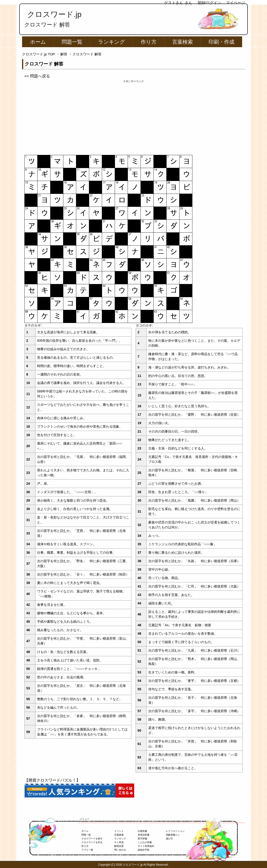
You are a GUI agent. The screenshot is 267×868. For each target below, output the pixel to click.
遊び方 (169, 839)
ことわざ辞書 (145, 842)
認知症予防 (144, 850)
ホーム (38, 42)
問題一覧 (72, 42)
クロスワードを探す (92, 839)
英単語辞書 (144, 835)
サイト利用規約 (146, 846)
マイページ (236, 3)
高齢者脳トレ (173, 835)
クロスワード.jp (54, 14)
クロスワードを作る (92, 842)
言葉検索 (183, 42)
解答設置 (119, 846)
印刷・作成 (221, 42)
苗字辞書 (142, 839)
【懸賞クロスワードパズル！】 (52, 780)
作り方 (149, 42)
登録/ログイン (209, 3)
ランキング (112, 42)
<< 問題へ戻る (37, 76)
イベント (119, 831)
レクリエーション (175, 831)
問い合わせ (120, 850)
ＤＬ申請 (119, 842)
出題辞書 (142, 831)
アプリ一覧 (87, 850)
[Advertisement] (133, 116)
